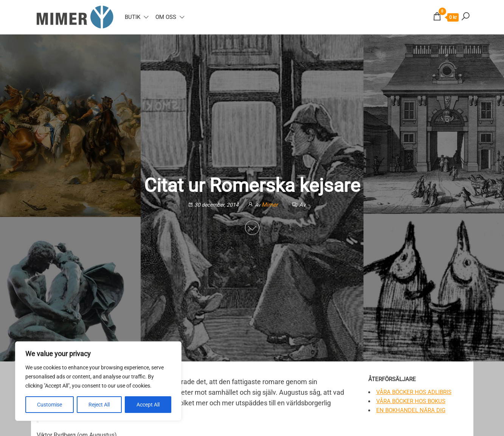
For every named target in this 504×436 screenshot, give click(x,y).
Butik (133, 17)
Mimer (271, 204)
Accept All (148, 405)
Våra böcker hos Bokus (411, 401)
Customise (50, 405)
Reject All (99, 405)
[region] (98, 381)
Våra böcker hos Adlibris (414, 392)
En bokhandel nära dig (411, 410)
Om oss (166, 17)
